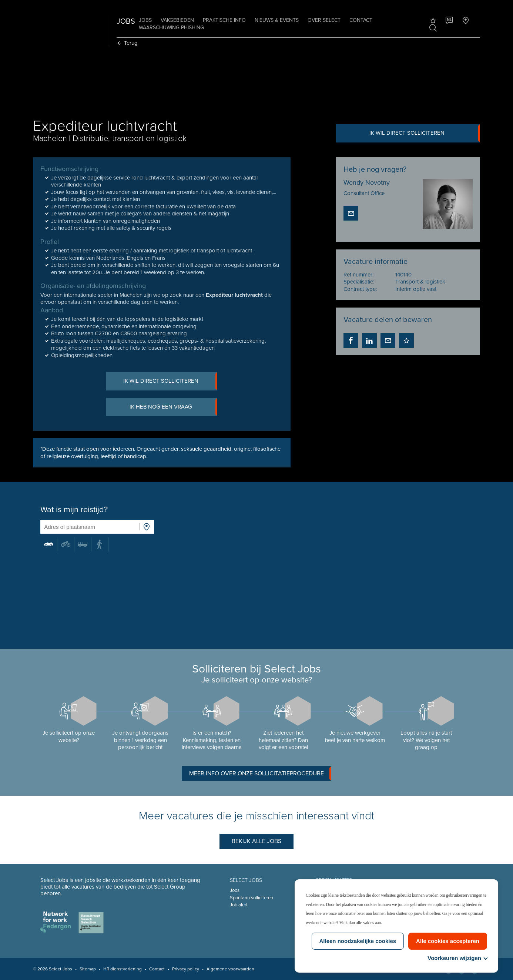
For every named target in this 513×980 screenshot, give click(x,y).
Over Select (324, 20)
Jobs (145, 20)
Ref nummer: (358, 275)
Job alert (239, 905)
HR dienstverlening (123, 969)
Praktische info (224, 20)
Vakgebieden (177, 20)
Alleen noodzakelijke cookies (358, 941)
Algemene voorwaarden (230, 969)
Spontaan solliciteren (252, 898)
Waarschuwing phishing (171, 28)
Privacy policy (186, 969)
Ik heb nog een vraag (173, 407)
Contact (361, 20)
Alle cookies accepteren (448, 941)
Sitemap (88, 969)
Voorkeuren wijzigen (457, 958)
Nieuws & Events (277, 20)
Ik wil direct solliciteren (425, 133)
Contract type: (360, 289)
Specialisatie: (359, 282)
